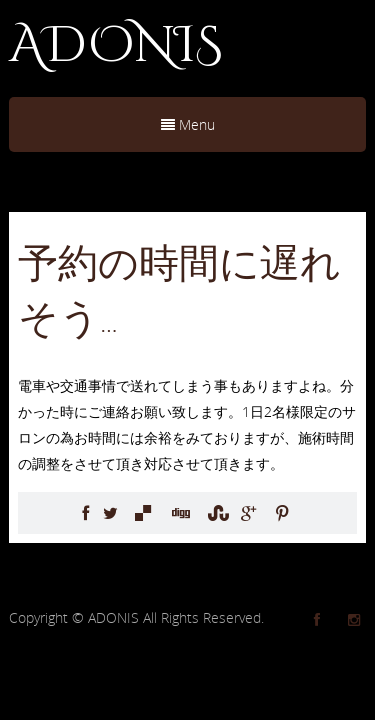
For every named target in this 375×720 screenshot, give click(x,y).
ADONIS (116, 46)
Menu (188, 124)
